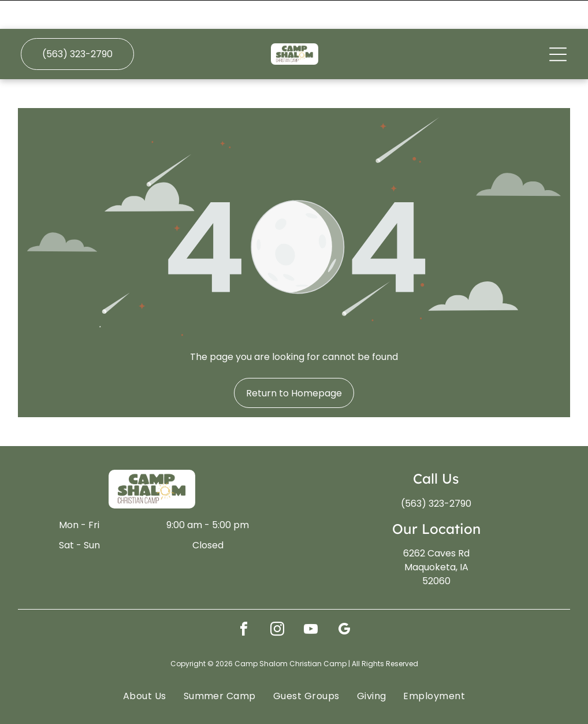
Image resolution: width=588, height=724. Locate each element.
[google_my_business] (344, 602)
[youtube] (311, 602)
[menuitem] (145, 667)
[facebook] (244, 602)
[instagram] (277, 602)
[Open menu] (558, 25)
